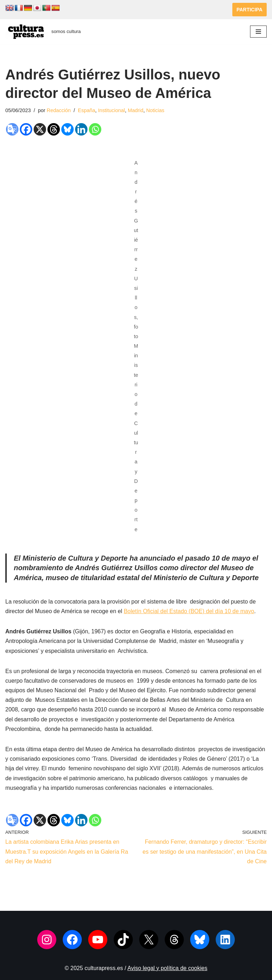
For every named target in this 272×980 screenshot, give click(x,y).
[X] (40, 129)
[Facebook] (26, 129)
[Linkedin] (81, 129)
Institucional (112, 110)
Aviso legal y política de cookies (168, 968)
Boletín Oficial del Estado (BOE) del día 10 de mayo (189, 611)
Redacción (59, 110)
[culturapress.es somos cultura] (43, 31)
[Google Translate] (12, 129)
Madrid (136, 110)
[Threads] (54, 129)
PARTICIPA (250, 10)
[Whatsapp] (95, 129)
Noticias (155, 110)
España (87, 110)
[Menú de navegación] (258, 32)
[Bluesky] (67, 129)
